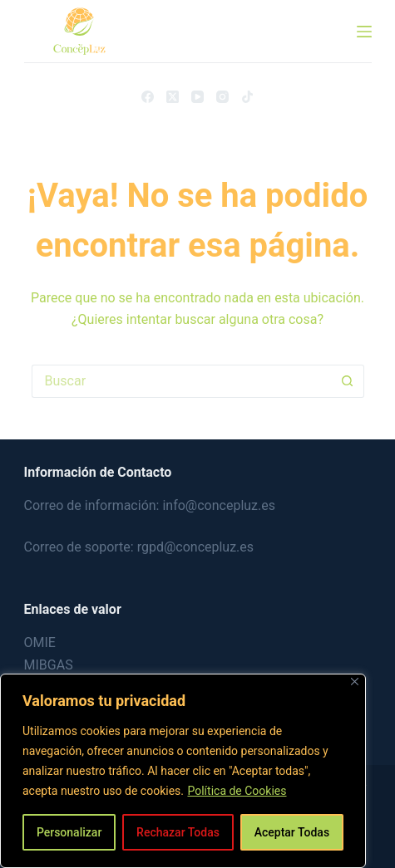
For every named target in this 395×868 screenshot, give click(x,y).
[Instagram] (222, 97)
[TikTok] (247, 97)
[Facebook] (148, 97)
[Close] (355, 682)
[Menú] (364, 32)
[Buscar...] (181, 381)
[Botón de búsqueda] (348, 381)
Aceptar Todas (292, 832)
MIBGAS (49, 665)
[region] (183, 771)
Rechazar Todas (178, 832)
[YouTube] (197, 97)
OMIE (40, 642)
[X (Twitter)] (173, 97)
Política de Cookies (237, 791)
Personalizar (69, 832)
